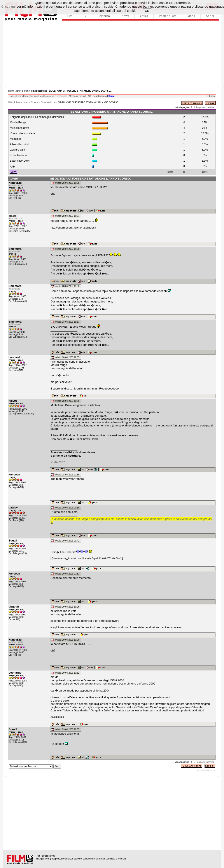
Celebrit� (104, 16)
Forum (25, 91)
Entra (212, 96)
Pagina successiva (205, 107)
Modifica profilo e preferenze (53, 96)
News (125, 16)
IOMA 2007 (58, 462)
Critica (144, 16)
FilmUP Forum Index (18, 102)
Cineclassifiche (48, 102)
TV (85, 16)
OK (147, 11)
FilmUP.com (14, 91)
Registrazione (31, 96)
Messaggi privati (77, 96)
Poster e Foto (168, 16)
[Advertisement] (112, 54)
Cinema (35, 102)
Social (210, 16)
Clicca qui (8, 6)
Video (191, 16)
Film (70, 16)
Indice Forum (16, 96)
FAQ (89, 96)
